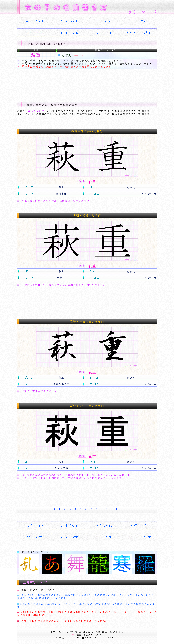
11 (117, 509)
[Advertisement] (69, 83)
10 (108, 509)
